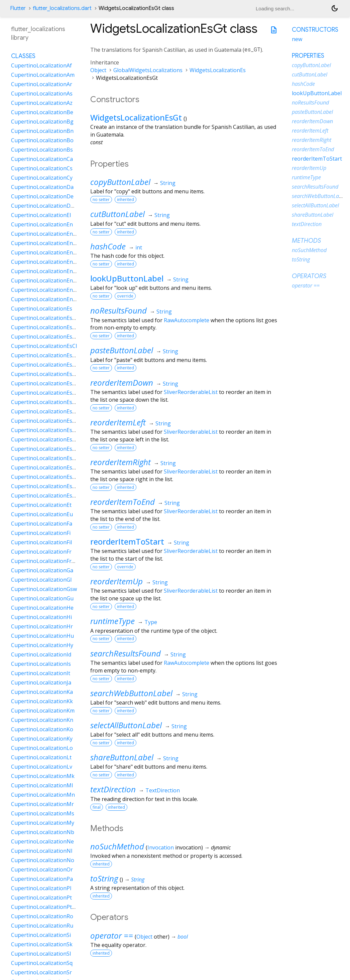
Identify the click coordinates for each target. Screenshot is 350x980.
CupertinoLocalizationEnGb (45, 252)
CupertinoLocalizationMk (43, 776)
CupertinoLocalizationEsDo (45, 374)
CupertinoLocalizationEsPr (44, 449)
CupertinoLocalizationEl (41, 215)
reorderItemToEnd (123, 502)
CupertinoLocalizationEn (42, 224)
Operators (309, 276)
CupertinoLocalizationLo (42, 748)
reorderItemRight (121, 462)
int (139, 247)
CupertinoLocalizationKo (42, 729)
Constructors (315, 30)
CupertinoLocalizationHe (42, 608)
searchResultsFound (126, 653)
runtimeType (112, 621)
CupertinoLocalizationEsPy (45, 458)
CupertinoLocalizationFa (42, 524)
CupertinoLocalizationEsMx (45, 411)
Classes (23, 56)
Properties (308, 56)
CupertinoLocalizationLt (41, 757)
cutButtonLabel (118, 214)
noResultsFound (119, 310)
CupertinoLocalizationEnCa (45, 243)
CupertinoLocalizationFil (41, 542)
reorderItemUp (116, 581)
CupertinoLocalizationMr (42, 804)
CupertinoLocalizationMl (42, 785)
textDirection (113, 789)
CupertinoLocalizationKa (42, 692)
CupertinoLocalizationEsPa (45, 430)
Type (151, 622)
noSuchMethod (117, 846)
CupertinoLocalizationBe (42, 112)
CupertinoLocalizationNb (43, 832)
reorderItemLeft (118, 422)
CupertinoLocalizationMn (43, 795)
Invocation (161, 847)
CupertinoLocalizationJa (41, 682)
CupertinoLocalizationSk (42, 944)
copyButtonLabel (120, 182)
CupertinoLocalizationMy (43, 823)
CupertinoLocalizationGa (42, 570)
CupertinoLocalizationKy (42, 739)
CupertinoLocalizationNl (42, 851)
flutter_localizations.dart (62, 8)
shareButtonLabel (122, 757)
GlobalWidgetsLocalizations (148, 70)
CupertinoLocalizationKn (42, 720)
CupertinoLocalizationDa (42, 187)
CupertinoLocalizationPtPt (44, 907)
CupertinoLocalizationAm (43, 75)
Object (98, 70)
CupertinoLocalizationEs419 (46, 318)
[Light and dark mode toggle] (335, 8)
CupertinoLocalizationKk (42, 701)
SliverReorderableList (191, 392)
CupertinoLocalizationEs (42, 309)
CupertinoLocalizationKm (43, 711)
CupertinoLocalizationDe (42, 196)
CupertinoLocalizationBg (42, 122)
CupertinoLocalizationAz (42, 103)
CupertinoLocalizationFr (41, 552)
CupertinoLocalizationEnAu (45, 234)
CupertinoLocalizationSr (41, 972)
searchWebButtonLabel (131, 693)
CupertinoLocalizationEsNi (44, 421)
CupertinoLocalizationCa (42, 159)
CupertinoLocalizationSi (41, 935)
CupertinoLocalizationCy (42, 178)
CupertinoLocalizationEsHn (45, 402)
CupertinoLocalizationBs (42, 150)
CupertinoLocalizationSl (41, 954)
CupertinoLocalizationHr (42, 626)
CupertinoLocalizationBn (42, 131)
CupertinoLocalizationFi (41, 533)
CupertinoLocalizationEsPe (45, 439)
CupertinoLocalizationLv (42, 767)
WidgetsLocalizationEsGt (136, 117)
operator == (112, 935)
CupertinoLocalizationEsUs (45, 477)
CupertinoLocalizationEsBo (45, 337)
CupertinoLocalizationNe (42, 841)
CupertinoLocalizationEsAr (44, 327)
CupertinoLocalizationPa (42, 879)
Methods (306, 241)
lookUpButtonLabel (127, 278)
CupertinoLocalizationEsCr (44, 365)
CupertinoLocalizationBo (42, 140)
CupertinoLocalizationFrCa (44, 561)
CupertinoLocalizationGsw (44, 589)
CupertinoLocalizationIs (41, 664)
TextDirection (163, 790)
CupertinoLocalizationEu (42, 514)
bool (183, 937)
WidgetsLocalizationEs (218, 70)
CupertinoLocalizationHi (41, 617)
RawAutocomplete (187, 320)
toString (104, 878)
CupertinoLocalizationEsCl (44, 346)
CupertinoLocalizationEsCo (45, 355)
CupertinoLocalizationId (41, 654)
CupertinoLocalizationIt (41, 673)
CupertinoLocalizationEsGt (44, 393)
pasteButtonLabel (122, 350)
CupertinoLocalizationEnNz (45, 280)
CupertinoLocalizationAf (41, 65)
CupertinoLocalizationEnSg (45, 290)
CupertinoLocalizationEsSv (44, 467)
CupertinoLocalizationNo (43, 860)
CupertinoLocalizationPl (41, 888)
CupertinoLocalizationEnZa (45, 299)
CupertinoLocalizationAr (42, 84)
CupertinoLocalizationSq (42, 963)
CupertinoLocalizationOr (42, 869)
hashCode (108, 246)
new (297, 39)
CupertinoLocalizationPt (41, 898)
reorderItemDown (122, 382)
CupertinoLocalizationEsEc (44, 383)
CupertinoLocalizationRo (42, 916)
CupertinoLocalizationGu (42, 598)
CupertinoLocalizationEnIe (44, 262)
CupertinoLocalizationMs (43, 813)
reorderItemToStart (127, 541)
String (168, 183)
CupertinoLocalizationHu (42, 636)
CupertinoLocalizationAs (42, 93)
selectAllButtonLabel (126, 725)
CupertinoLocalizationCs (42, 168)
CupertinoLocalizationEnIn (44, 271)
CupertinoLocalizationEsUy (45, 486)
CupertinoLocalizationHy (42, 645)
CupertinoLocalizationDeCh (46, 206)
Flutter (18, 8)
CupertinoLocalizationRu (42, 926)
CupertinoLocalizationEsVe (45, 496)
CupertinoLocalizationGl (41, 580)
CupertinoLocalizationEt (41, 505)
